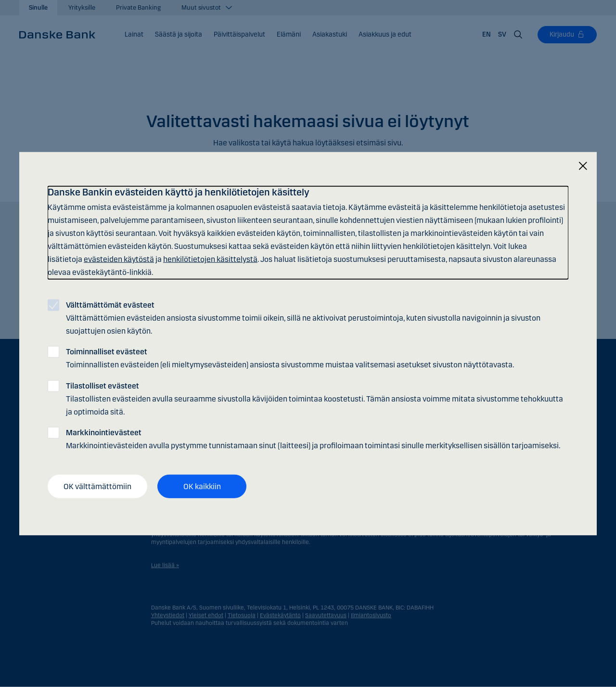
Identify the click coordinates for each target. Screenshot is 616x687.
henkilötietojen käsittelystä (210, 259)
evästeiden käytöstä (119, 259)
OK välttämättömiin (97, 486)
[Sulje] (583, 166)
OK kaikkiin (202, 486)
